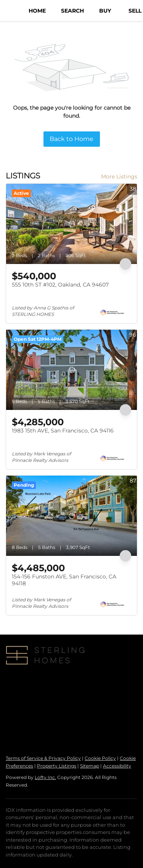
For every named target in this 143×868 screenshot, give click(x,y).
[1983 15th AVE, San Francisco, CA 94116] (71, 370)
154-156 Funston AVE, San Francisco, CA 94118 (64, 580)
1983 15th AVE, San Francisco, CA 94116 (63, 431)
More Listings (119, 177)
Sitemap (90, 766)
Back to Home (71, 139)
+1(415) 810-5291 (26, 720)
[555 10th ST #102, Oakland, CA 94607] (71, 224)
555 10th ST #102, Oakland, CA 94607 (60, 285)
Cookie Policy (100, 758)
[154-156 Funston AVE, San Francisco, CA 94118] (71, 516)
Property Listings (57, 766)
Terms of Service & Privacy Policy (43, 758)
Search (72, 11)
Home (37, 11)
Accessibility (117, 766)
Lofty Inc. (45, 777)
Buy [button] (105, 11)
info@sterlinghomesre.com (91, 720)
